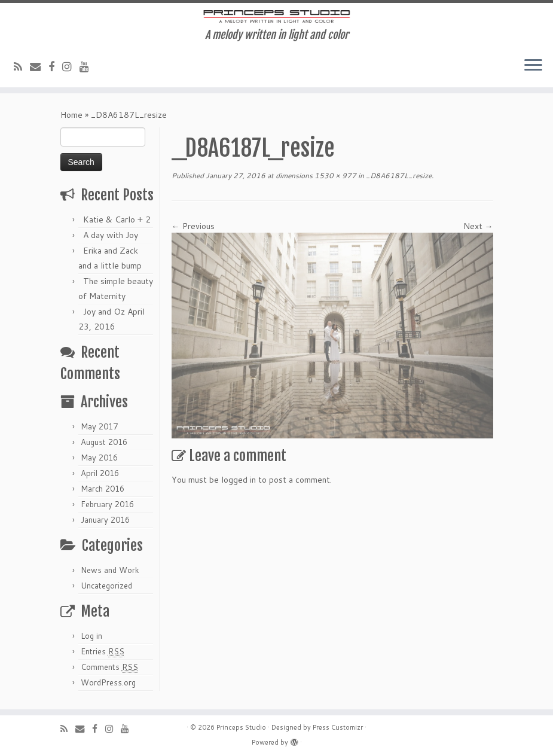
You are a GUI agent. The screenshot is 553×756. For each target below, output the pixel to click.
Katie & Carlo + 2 (117, 220)
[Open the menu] (533, 66)
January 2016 (105, 520)
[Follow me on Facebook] (55, 66)
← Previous (193, 226)
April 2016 (100, 473)
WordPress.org (108, 682)
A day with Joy (111, 235)
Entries (103, 652)
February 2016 (107, 504)
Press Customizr (338, 727)
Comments (109, 667)
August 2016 (104, 442)
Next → (478, 226)
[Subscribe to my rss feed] (22, 66)
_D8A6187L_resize (398, 176)
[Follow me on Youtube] (88, 66)
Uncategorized (106, 586)
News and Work (110, 570)
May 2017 (99, 426)
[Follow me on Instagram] (71, 66)
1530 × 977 (334, 176)
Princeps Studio (241, 727)
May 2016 (99, 458)
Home (71, 115)
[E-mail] (39, 66)
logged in (239, 480)
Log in (91, 636)
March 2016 (103, 489)
